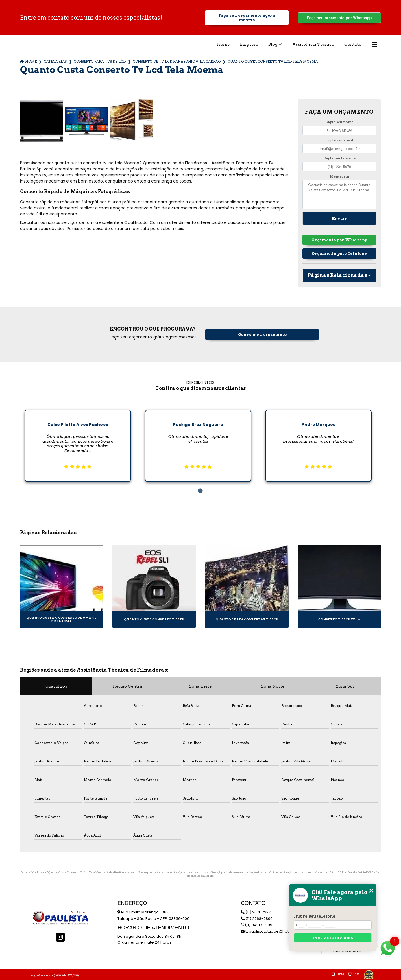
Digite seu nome (339, 122)
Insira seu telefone (315, 916)
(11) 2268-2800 (257, 919)
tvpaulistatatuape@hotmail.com (274, 931)
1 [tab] (200, 491)
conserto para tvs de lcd (100, 61)
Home (223, 44)
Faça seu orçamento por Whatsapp (339, 18)
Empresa (249, 44)
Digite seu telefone (339, 158)
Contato (353, 44)
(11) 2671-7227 (256, 912)
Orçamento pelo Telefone (339, 254)
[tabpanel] (78, 441)
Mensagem (339, 176)
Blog (273, 44)
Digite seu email (339, 140)
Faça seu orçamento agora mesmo (247, 18)
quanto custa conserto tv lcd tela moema (273, 61)
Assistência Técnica (313, 44)
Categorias (55, 61)
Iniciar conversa (333, 938)
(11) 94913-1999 (257, 925)
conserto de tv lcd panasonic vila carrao (177, 61)
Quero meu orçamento (262, 335)
